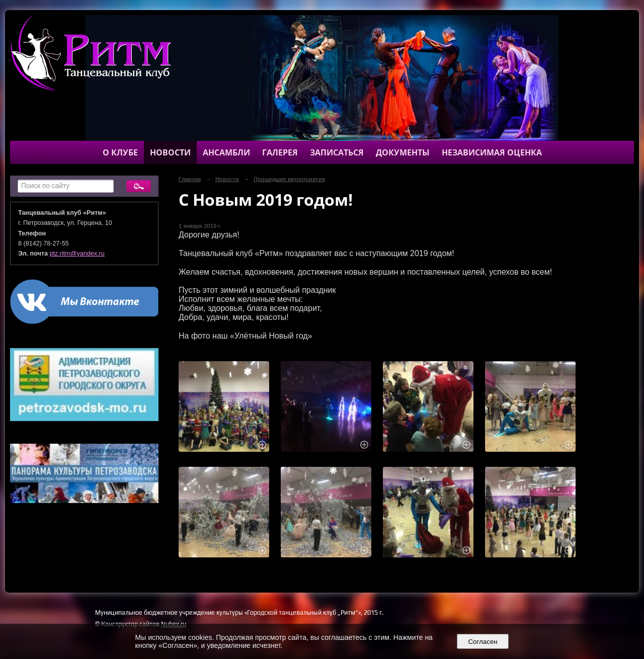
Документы (403, 152)
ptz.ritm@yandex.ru (77, 254)
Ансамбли (226, 152)
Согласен (483, 642)
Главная (190, 179)
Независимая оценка (492, 152)
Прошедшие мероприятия (289, 179)
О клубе (120, 152)
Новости (170, 152)
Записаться (337, 152)
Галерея (280, 152)
